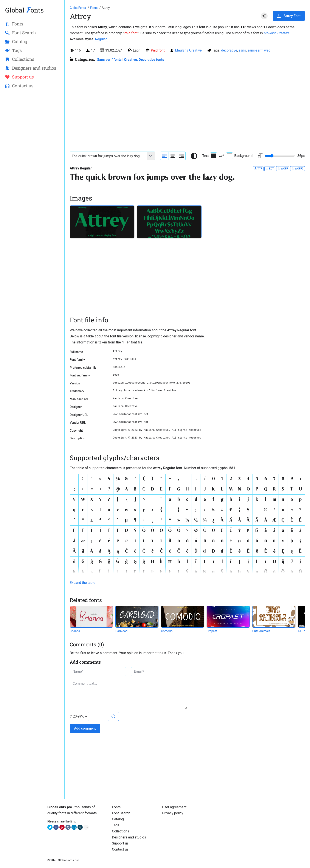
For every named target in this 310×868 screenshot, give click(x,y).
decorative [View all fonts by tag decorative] (229, 50)
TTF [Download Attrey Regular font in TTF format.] (258, 168)
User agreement (174, 807)
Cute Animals (261, 631)
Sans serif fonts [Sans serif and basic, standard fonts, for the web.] (109, 60)
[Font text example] (108, 156)
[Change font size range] (280, 156)
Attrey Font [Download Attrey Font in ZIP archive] (289, 16)
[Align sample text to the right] (181, 156)
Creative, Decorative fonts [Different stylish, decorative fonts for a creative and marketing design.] (144, 60)
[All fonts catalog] (94, 8)
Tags (116, 825)
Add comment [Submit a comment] (85, 728)
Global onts (24, 10)
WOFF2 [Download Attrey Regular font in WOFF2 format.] (298, 168)
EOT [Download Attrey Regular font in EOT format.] (270, 168)
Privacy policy (173, 813)
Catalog (118, 819)
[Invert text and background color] (222, 156)
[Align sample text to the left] (164, 156)
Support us (120, 843)
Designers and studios (129, 837)
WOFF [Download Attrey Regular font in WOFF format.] (283, 168)
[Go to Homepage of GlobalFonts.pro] (78, 8)
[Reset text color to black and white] (194, 156)
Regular (101, 39)
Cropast (212, 631)
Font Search (121, 813)
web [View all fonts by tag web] (267, 50)
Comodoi (167, 631)
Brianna (75, 631)
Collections (121, 831)
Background (239, 156)
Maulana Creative (277, 33)
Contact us (120, 849)
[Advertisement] (32, 162)
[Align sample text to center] (173, 156)
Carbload (121, 631)
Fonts (116, 807)
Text (210, 156)
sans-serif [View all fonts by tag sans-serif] (255, 50)
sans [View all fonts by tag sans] (242, 50)
